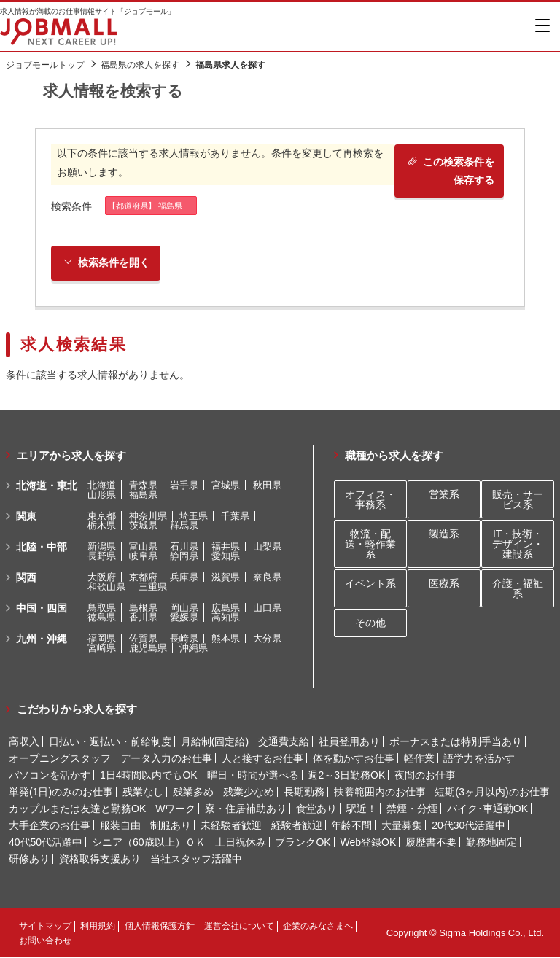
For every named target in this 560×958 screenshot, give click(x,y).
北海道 (102, 485)
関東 (26, 516)
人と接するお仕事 (262, 759)
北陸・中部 (42, 547)
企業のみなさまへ (318, 927)
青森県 (143, 485)
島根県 (143, 608)
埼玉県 (194, 516)
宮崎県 (102, 648)
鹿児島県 (148, 648)
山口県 (267, 608)
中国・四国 (42, 608)
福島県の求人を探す (140, 65)
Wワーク (175, 809)
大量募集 (402, 826)
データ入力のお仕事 (166, 759)
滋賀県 (226, 577)
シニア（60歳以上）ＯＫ (149, 843)
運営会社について (239, 927)
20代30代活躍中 (468, 826)
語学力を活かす (479, 759)
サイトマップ (45, 927)
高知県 (226, 617)
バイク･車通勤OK (487, 809)
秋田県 (267, 485)
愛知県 (226, 556)
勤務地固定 (491, 843)
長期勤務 (304, 793)
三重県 (153, 587)
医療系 (444, 584)
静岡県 (184, 556)
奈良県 (267, 577)
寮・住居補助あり (246, 809)
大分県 (267, 638)
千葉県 (235, 516)
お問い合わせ (45, 941)
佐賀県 (143, 638)
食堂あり (316, 809)
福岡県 (102, 638)
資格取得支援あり (100, 860)
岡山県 (184, 608)
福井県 (226, 546)
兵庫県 (184, 577)
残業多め (193, 793)
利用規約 (98, 927)
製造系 (444, 534)
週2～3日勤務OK (346, 776)
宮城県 (226, 485)
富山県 (143, 546)
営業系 (444, 494)
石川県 (184, 546)
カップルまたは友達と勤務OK (77, 809)
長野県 (102, 556)
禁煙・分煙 (412, 809)
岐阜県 (143, 556)
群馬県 (184, 525)
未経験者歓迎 (231, 826)
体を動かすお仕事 (354, 759)
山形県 (102, 495)
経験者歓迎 (297, 826)
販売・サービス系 (518, 499)
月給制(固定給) (215, 742)
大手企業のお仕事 (50, 826)
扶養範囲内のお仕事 (380, 793)
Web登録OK (369, 843)
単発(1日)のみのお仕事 (61, 793)
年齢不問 (351, 826)
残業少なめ (249, 793)
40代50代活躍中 (46, 843)
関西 (26, 577)
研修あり (29, 860)
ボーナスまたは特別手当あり (456, 742)
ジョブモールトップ (45, 65)
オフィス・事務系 (370, 499)
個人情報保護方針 (160, 927)
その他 (370, 623)
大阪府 (102, 577)
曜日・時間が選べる (253, 776)
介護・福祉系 (518, 589)
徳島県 (102, 617)
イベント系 (370, 584)
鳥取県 (102, 608)
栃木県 (102, 525)
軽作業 (419, 759)
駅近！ (362, 809)
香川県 (143, 617)
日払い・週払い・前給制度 (110, 742)
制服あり (171, 826)
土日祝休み (241, 843)
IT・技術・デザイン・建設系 (518, 544)
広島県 (226, 608)
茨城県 (143, 525)
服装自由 (120, 826)
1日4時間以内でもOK (149, 776)
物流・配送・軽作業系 (370, 544)
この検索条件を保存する (450, 171)
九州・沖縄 (42, 639)
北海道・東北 (47, 486)
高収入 (24, 742)
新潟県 (102, 546)
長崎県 (184, 638)
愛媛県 (184, 617)
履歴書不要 (431, 843)
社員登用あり (349, 742)
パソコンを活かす (50, 776)
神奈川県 (148, 516)
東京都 (102, 516)
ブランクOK (303, 843)
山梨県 (267, 546)
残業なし (143, 793)
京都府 (143, 577)
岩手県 (184, 485)
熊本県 (226, 638)
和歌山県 (106, 587)
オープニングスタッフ (60, 759)
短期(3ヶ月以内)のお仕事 (492, 793)
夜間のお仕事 (425, 776)
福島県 (143, 495)
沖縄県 (194, 648)
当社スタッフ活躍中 (196, 860)
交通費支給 (284, 742)
